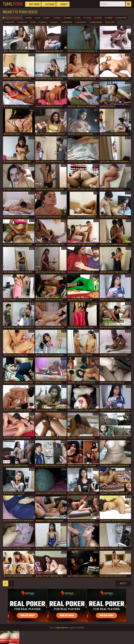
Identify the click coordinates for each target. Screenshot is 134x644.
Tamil (13, 4)
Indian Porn (121, 18)
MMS (33, 22)
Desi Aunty (110, 22)
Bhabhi (57, 18)
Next (123, 583)
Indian (28, 18)
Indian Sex (9, 22)
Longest (63, 4)
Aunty (47, 18)
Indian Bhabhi (96, 22)
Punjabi (109, 18)
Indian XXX (22, 22)
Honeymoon (66, 22)
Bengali (43, 22)
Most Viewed (33, 4)
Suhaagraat (81, 22)
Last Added (49, 4)
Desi (38, 18)
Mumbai (68, 18)
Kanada (54, 22)
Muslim (98, 18)
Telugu (87, 18)
